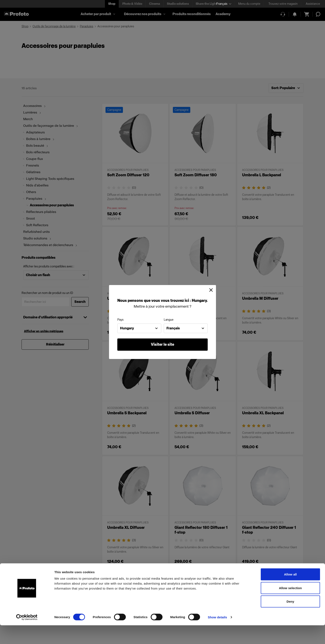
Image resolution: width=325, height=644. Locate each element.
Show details (218, 636)
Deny (290, 620)
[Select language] (224, 4)
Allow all (290, 593)
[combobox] (139, 328)
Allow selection (290, 607)
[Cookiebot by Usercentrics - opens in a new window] (27, 636)
